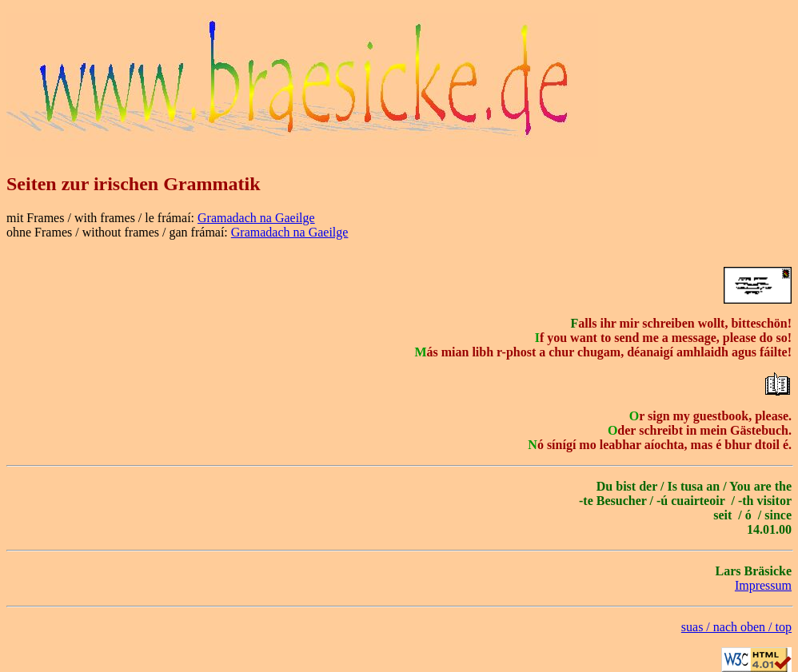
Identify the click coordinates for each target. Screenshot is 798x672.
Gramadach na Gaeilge (256, 218)
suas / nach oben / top (736, 627)
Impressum (763, 585)
